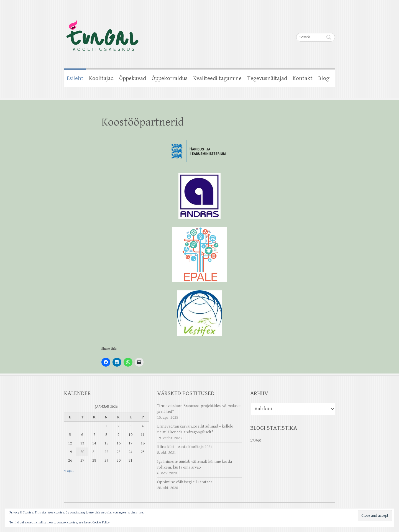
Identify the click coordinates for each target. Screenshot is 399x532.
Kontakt (303, 78)
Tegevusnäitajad (267, 78)
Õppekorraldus (170, 78)
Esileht (75, 78)
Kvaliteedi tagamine (217, 78)
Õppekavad (133, 78)
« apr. (69, 470)
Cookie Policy (101, 522)
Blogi (324, 78)
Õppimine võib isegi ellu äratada (185, 482)
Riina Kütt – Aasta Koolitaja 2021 (185, 447)
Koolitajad (101, 78)
